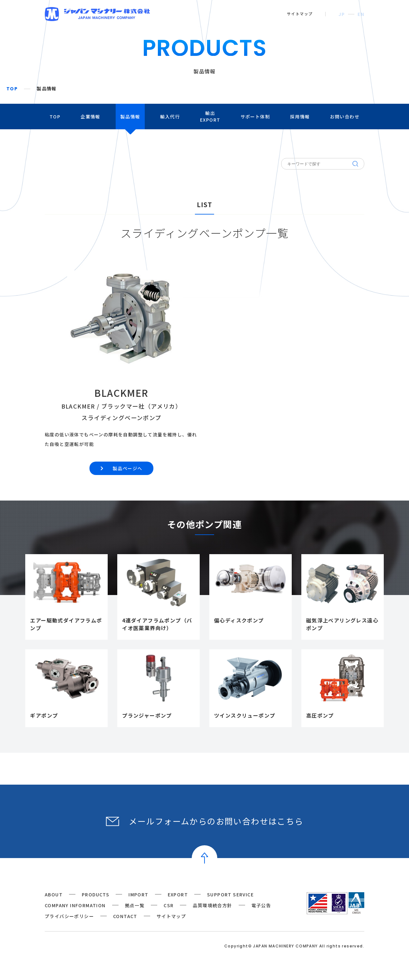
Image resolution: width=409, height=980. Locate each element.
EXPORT (178, 894)
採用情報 (300, 117)
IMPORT (138, 894)
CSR (169, 905)
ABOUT (54, 894)
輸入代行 (170, 117)
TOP (12, 89)
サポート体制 (255, 117)
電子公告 (261, 905)
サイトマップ (300, 14)
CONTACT (125, 916)
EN (361, 14)
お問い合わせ (345, 117)
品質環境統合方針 (212, 905)
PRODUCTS (96, 894)
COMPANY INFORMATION (75, 905)
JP (342, 14)
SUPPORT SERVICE (230, 894)
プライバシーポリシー (69, 916)
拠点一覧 (135, 905)
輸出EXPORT (210, 116)
